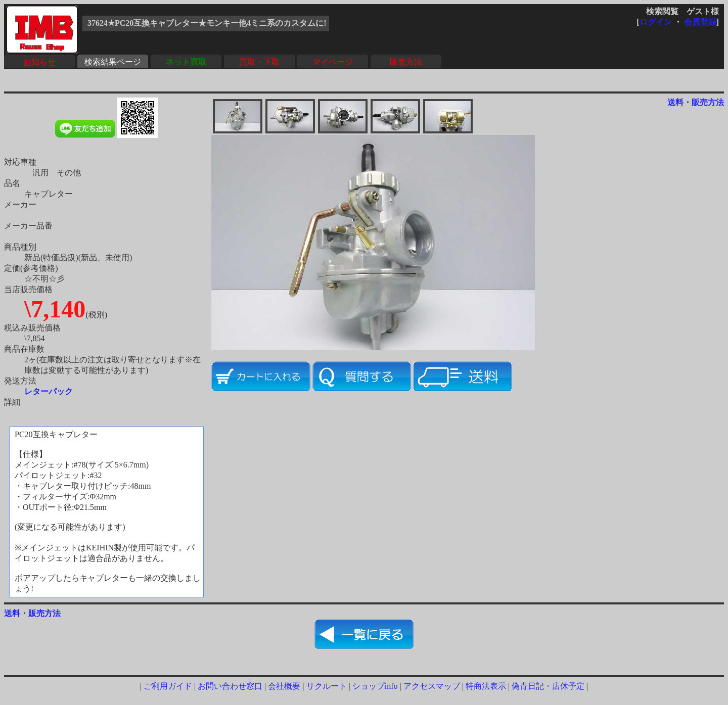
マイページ (333, 62)
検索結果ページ (113, 62)
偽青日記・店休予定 (548, 686)
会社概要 (284, 686)
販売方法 (406, 62)
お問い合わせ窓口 (230, 686)
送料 (675, 102)
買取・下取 (259, 62)
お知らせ (39, 62)
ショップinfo (375, 686)
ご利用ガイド (168, 686)
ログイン (656, 22)
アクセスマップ (432, 686)
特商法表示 (486, 686)
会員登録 (700, 22)
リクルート (327, 686)
